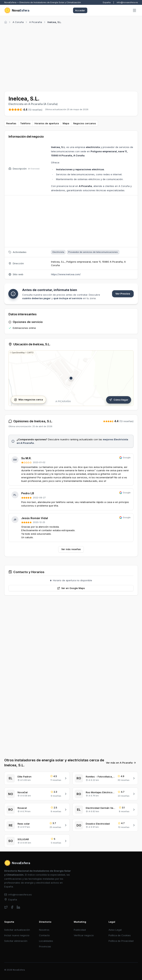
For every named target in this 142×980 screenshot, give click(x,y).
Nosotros (44, 930)
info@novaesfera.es (127, 2)
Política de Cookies (120, 935)
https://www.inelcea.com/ (66, 274)
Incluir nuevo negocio (17, 935)
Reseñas (11, 123)
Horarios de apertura (47, 123)
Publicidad (80, 930)
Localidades (46, 941)
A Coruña (18, 22)
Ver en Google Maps (71, 588)
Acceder (80, 10)
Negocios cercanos (85, 123)
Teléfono (25, 123)
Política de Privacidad (121, 941)
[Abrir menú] (134, 11)
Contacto (44, 935)
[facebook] (12, 907)
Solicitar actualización (17, 930)
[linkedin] (18, 907)
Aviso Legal (115, 930)
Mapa (66, 123)
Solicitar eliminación (16, 941)
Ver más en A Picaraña (121, 763)
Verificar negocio (84, 935)
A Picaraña (36, 22)
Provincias (45, 946)
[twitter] (6, 907)
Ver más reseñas (71, 549)
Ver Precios (123, 294)
